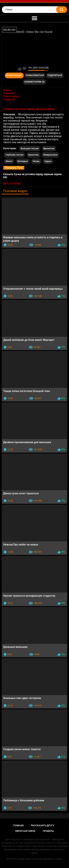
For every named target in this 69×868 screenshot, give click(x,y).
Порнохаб (9, 99)
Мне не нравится (24, 69)
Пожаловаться (35, 75)
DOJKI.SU (9, 30)
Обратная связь (25, 831)
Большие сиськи (30, 149)
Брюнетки (49, 149)
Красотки (33, 155)
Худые (48, 161)
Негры (36, 161)
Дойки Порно (25, 859)
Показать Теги (14, 168)
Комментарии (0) (34, 82)
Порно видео (11, 96)
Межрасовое (50, 155)
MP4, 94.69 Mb (12, 184)
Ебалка (8, 90)
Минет (9, 161)
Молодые (23, 161)
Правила (48, 831)
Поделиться (55, 75)
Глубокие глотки (15, 155)
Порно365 (9, 93)
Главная (18, 825)
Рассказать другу (43, 825)
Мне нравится (20, 69)
